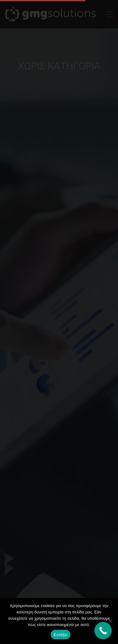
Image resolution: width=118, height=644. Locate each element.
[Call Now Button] (103, 631)
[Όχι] (110, 621)
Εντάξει (61, 635)
